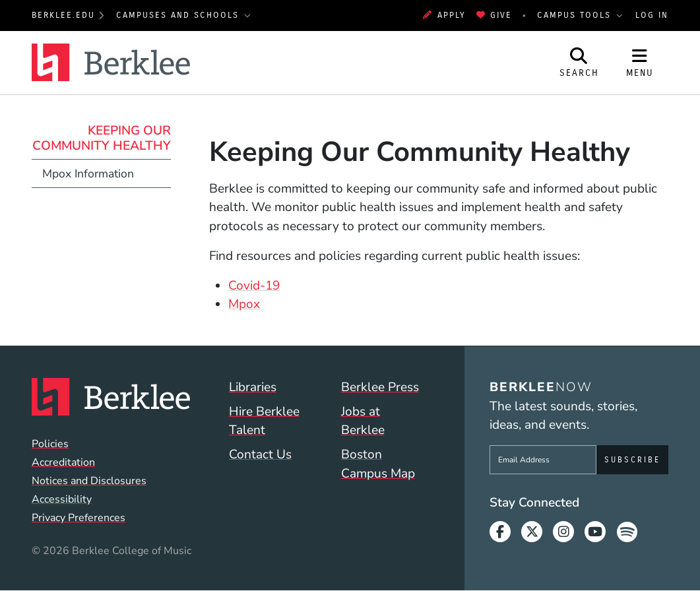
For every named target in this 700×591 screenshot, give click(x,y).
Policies (50, 444)
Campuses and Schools (179, 15)
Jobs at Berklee (363, 421)
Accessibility (62, 499)
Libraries (253, 387)
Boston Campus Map (378, 464)
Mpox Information (88, 173)
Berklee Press (380, 387)
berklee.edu (63, 15)
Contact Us (260, 454)
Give (494, 15)
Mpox (244, 304)
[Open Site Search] (579, 63)
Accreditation (63, 462)
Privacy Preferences (79, 518)
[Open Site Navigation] (640, 63)
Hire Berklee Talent (264, 421)
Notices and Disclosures (89, 481)
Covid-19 (254, 286)
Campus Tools (576, 15)
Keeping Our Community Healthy (102, 138)
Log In (652, 15)
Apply (444, 15)
